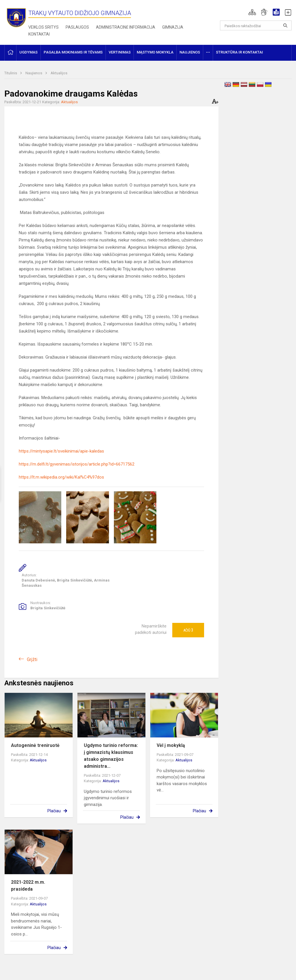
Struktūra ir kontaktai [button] (239, 52)
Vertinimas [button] (120, 52)
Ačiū (188, 630)
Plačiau (54, 811)
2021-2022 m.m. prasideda (28, 886)
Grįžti (32, 659)
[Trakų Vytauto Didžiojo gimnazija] (16, 17)
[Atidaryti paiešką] (285, 25)
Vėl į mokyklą (171, 745)
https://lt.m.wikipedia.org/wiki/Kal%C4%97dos (61, 477)
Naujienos (34, 73)
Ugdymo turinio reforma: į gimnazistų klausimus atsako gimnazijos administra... (111, 756)
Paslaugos (77, 27)
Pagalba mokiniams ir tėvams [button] (73, 52)
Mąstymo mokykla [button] (155, 52)
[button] (252, 12)
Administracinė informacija (126, 27)
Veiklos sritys (44, 27)
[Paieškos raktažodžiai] (256, 25)
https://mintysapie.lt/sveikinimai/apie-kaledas (61, 451)
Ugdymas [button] (28, 52)
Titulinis (11, 73)
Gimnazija (173, 27)
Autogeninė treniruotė (35, 745)
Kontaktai (39, 34)
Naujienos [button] (190, 52)
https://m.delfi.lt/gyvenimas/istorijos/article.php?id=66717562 (77, 464)
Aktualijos (59, 73)
